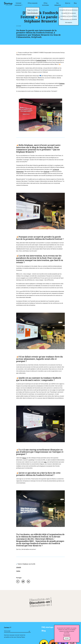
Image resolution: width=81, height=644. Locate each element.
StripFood (47, 171)
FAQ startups (47, 627)
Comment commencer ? (18, 4)
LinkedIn (19, 567)
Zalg (45, 462)
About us (68, 3)
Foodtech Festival (41, 60)
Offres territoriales (45, 4)
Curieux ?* (8, 627)
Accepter (67, 638)
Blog (75, 3)
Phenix (24, 458)
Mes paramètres (67, 635)
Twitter (18, 571)
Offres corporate (33, 3)
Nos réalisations (58, 4)
